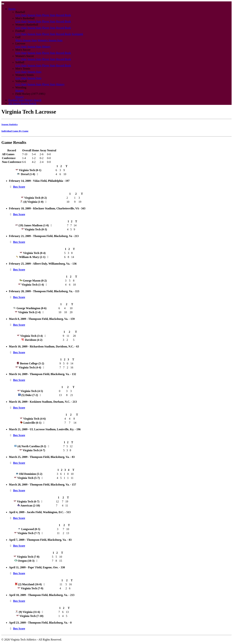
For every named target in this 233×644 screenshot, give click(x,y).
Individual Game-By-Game (15, 131)
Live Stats (21, 15)
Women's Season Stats (50, 40)
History (46, 47)
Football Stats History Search (25, 100)
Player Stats (49, 15)
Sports (12, 9)
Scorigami (77, 34)
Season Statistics (10, 124)
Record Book (64, 15)
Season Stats (34, 15)
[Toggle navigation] (3, 4)
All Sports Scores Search (22, 103)
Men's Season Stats (26, 40)
